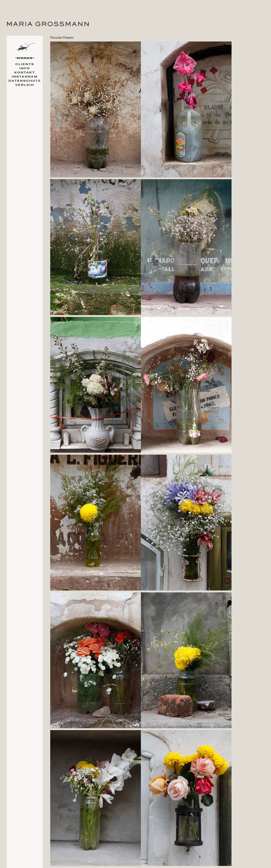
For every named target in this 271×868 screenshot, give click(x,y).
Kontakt (25, 73)
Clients (25, 64)
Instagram (25, 77)
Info (25, 68)
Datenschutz (25, 81)
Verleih (25, 85)
